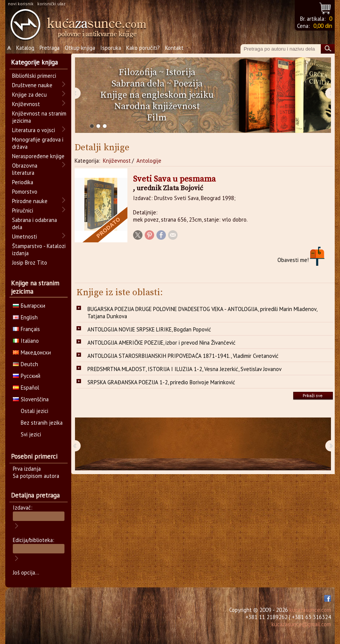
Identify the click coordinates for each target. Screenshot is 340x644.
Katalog (25, 48)
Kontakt (174, 48)
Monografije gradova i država (38, 143)
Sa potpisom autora (36, 476)
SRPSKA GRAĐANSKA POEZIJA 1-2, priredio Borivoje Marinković (161, 382)
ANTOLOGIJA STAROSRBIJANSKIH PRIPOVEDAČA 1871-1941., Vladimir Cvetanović (183, 356)
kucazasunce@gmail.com (301, 624)
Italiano (26, 341)
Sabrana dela (138, 84)
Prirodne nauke (30, 201)
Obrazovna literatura (25, 169)
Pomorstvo (25, 192)
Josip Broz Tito (30, 263)
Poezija (188, 84)
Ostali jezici (34, 411)
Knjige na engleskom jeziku (157, 95)
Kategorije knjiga (34, 62)
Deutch (25, 364)
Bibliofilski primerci (34, 76)
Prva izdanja (27, 469)
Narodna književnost (157, 106)
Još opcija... (26, 572)
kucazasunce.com (310, 610)
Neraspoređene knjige (38, 156)
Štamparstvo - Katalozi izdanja (39, 250)
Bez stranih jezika (42, 423)
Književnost (117, 161)
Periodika (23, 182)
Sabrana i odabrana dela (34, 223)
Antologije (149, 161)
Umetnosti (25, 236)
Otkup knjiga (80, 48)
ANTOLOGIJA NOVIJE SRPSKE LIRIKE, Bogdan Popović (149, 329)
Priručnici (23, 210)
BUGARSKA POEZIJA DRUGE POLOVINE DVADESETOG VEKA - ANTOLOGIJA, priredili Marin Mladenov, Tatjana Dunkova (202, 313)
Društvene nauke (32, 85)
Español (26, 387)
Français (26, 329)
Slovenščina (31, 399)
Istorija (181, 72)
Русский (27, 376)
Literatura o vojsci (34, 130)
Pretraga (50, 48)
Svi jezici (31, 434)
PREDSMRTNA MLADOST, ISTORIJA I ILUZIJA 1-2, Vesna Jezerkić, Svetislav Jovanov (185, 369)
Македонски (32, 352)
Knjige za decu (29, 95)
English (25, 317)
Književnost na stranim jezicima (39, 117)
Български (29, 306)
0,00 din (323, 26)
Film (157, 118)
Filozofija (138, 72)
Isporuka (111, 48)
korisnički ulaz (51, 4)
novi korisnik (21, 4)
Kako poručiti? (143, 48)
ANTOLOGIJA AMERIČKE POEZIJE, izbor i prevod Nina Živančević (162, 343)
